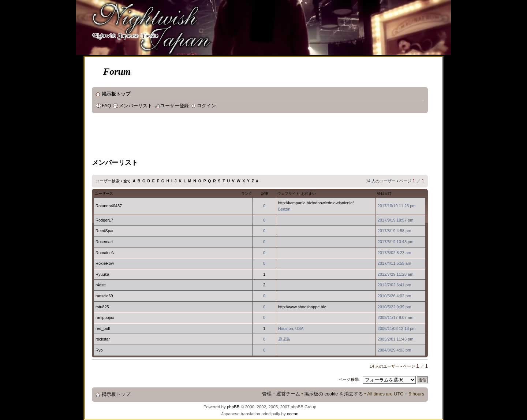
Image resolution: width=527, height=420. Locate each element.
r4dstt (101, 285)
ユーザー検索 (108, 181)
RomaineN (105, 253)
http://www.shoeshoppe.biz (302, 307)
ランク (247, 194)
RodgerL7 (104, 220)
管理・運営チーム (281, 394)
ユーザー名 (104, 194)
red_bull (103, 328)
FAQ (106, 106)
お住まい (309, 194)
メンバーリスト (136, 106)
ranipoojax (105, 317)
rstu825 (102, 307)
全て (127, 181)
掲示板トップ (116, 94)
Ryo (99, 350)
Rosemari (104, 242)
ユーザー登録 (175, 106)
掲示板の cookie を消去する (334, 394)
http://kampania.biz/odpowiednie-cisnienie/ (316, 203)
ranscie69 (104, 296)
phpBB (233, 407)
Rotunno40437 (109, 206)
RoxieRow (105, 263)
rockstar (103, 339)
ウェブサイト (288, 194)
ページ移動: (349, 379)
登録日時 (384, 194)
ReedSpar (105, 231)
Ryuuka (102, 274)
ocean (293, 414)
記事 (265, 194)
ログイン (206, 106)
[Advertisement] (225, 137)
